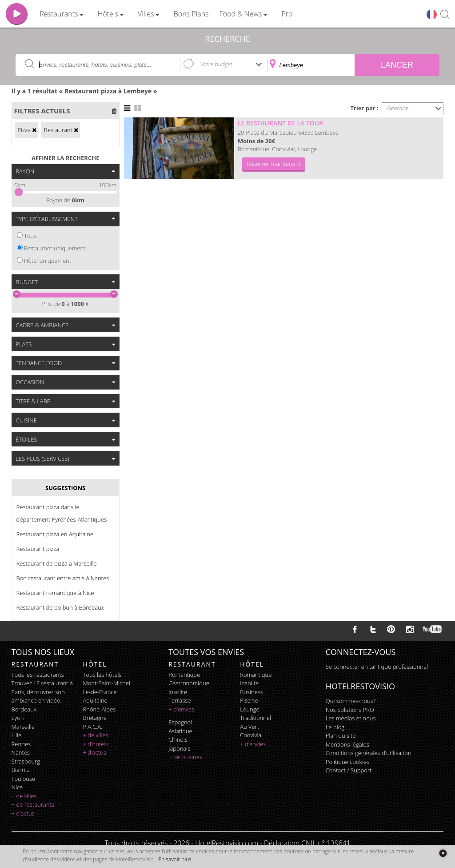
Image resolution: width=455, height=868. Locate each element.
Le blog (335, 727)
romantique (184, 675)
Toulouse (24, 779)
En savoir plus (175, 859)
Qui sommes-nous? (351, 701)
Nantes (21, 752)
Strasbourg (26, 761)
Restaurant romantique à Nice (55, 593)
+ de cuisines (185, 757)
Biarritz (21, 770)
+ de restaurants (33, 804)
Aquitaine (95, 700)
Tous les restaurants (38, 675)
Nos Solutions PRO (350, 710)
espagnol (180, 722)
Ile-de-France (100, 692)
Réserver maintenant (274, 164)
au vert (249, 727)
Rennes (21, 744)
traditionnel (255, 718)
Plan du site (341, 735)
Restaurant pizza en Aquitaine (55, 534)
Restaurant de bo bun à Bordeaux (60, 607)
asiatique (180, 731)
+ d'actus (23, 813)
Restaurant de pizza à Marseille (57, 563)
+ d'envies (181, 709)
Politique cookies (347, 762)
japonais (179, 748)
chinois (178, 739)
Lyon (18, 718)
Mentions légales (347, 744)
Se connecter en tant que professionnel (377, 667)
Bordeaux (24, 709)
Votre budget (216, 64)
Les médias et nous (351, 718)
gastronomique (189, 683)
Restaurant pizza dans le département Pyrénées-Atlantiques (62, 513)
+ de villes (24, 796)
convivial (251, 735)
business (251, 692)
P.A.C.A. (93, 727)
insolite (178, 692)
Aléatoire (398, 108)
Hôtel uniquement (48, 261)
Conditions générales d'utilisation (369, 753)
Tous (30, 236)
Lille (17, 735)
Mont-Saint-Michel (107, 683)
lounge (250, 709)
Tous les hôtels (102, 675)
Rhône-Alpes (100, 709)
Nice (17, 787)
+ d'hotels (96, 744)
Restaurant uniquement (55, 248)
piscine (249, 700)
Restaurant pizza (38, 549)
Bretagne (95, 718)
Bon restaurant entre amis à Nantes (63, 578)
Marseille (23, 727)
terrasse (180, 700)
